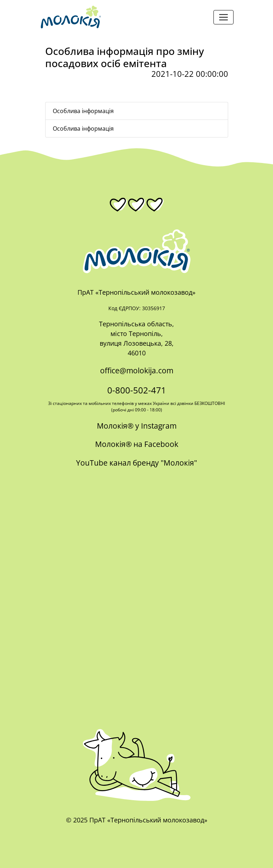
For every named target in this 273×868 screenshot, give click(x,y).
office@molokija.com (137, 370)
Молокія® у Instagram (137, 426)
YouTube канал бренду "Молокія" (136, 463)
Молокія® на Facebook (137, 444)
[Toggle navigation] (223, 17)
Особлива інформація (83, 111)
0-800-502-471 (137, 390)
